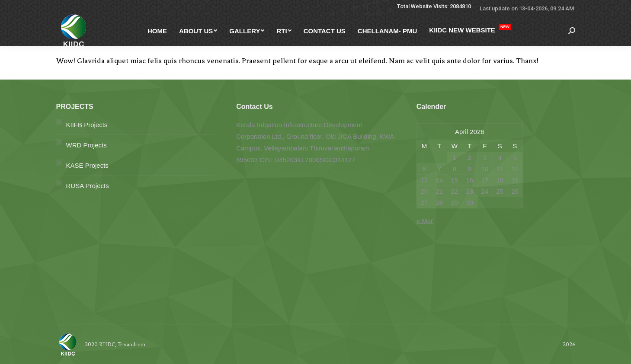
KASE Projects (87, 165)
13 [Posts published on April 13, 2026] (424, 180)
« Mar (425, 221)
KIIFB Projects (87, 125)
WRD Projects (86, 145)
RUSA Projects (88, 186)
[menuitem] (157, 31)
